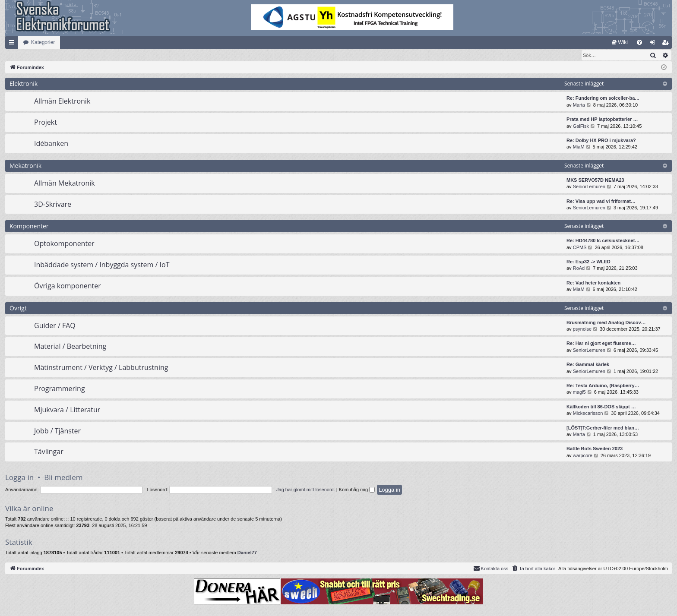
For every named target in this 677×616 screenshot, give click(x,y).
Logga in (19, 478)
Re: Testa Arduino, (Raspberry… (603, 386)
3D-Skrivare (53, 205)
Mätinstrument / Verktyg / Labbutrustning (101, 368)
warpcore (583, 456)
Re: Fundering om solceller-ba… (603, 98)
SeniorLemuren (589, 187)
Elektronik (24, 84)
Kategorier (43, 42)
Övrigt (18, 308)
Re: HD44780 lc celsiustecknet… (603, 241)
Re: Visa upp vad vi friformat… (601, 202)
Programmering (60, 389)
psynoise (582, 329)
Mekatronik (25, 166)
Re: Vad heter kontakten (593, 283)
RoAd (579, 269)
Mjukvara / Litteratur (67, 410)
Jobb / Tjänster (57, 431)
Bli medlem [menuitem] (667, 44)
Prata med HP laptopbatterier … (602, 120)
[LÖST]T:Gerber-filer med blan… (603, 428)
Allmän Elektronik (62, 101)
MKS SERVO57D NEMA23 (595, 180)
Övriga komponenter (68, 286)
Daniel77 (247, 553)
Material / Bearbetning (70, 347)
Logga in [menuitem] (654, 44)
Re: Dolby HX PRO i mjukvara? (601, 141)
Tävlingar (49, 452)
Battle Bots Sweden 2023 (595, 449)
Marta (579, 105)
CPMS (580, 248)
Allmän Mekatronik (65, 183)
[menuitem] (620, 42)
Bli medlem (63, 478)
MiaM (579, 147)
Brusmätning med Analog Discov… (606, 323)
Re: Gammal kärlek (588, 365)
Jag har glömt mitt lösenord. (306, 490)
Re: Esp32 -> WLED (588, 262)
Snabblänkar (13, 44)
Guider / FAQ (55, 326)
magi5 (579, 392)
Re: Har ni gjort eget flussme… (601, 344)
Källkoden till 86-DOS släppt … (601, 407)
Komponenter (29, 226)
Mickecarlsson (588, 414)
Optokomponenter (64, 244)
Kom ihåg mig (357, 490)
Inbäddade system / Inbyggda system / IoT (102, 265)
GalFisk (581, 126)
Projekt (46, 123)
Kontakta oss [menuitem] (491, 569)
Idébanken (51, 144)
